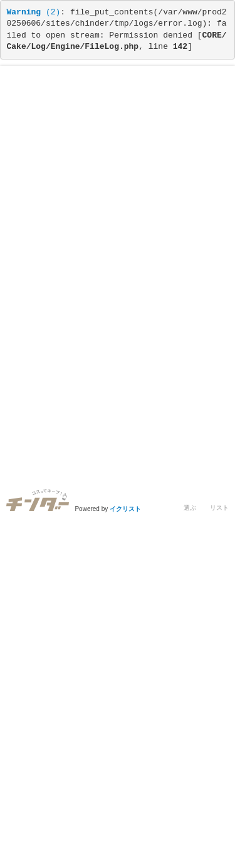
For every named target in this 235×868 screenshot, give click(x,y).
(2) (34, 12)
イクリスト (125, 509)
